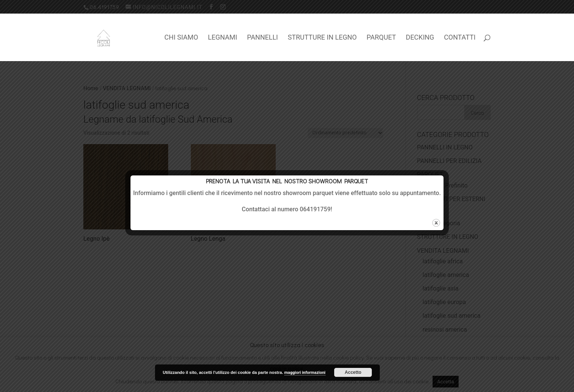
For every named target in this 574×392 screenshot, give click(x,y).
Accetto (353, 372)
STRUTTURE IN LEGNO (322, 38)
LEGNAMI (223, 38)
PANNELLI (262, 38)
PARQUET (381, 38)
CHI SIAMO (181, 38)
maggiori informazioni (305, 373)
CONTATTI (460, 38)
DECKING (420, 38)
